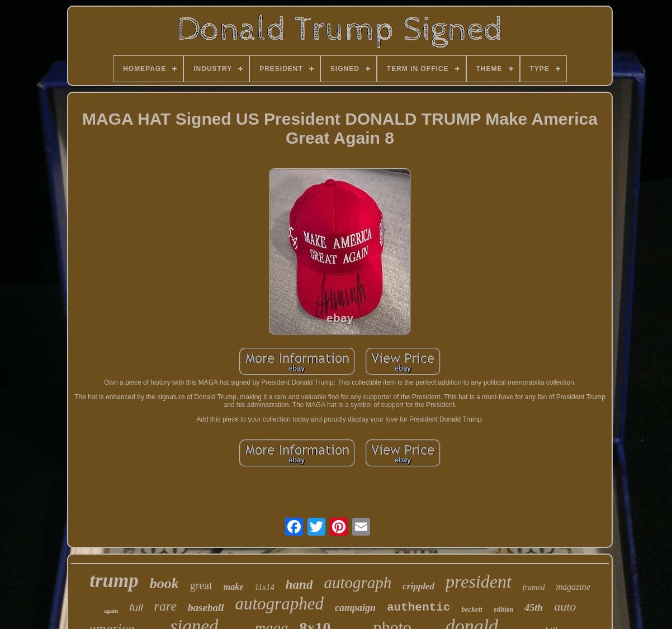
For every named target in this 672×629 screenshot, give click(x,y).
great (201, 585)
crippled (418, 586)
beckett (472, 609)
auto (565, 606)
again (111, 611)
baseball (206, 607)
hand (299, 585)
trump (114, 581)
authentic (418, 607)
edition (503, 609)
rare (165, 606)
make (234, 587)
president (479, 581)
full (136, 607)
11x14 (264, 587)
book (164, 583)
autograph (358, 583)
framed (534, 587)
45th (534, 608)
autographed (279, 604)
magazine (573, 587)
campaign (355, 608)
